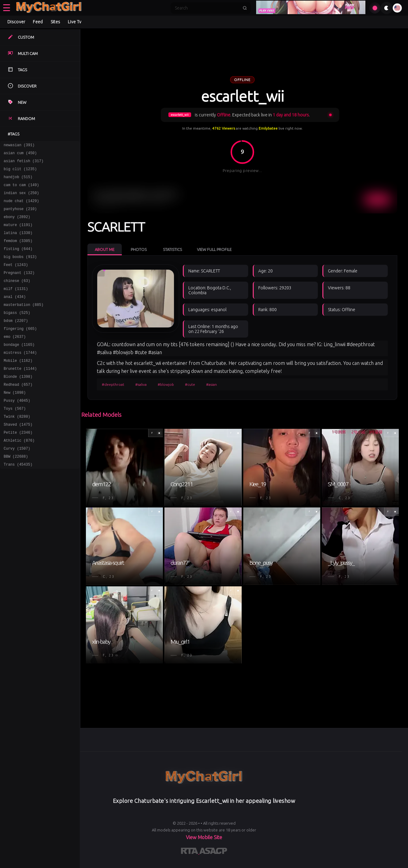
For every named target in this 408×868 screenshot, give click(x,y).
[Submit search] (245, 8)
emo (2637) (15, 360)
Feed (38, 22)
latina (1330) (18, 244)
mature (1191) (18, 235)
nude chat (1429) (21, 208)
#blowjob (166, 384)
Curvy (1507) (17, 484)
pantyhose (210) (20, 217)
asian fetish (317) (24, 164)
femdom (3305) (18, 253)
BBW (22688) (16, 493)
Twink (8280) (17, 449)
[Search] (207, 8)
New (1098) (15, 422)
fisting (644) (18, 262)
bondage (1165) (19, 368)
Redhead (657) (18, 413)
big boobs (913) (20, 270)
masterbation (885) (24, 324)
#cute (190, 384)
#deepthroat (113, 384)
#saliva (141, 384)
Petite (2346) (18, 466)
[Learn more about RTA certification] (190, 852)
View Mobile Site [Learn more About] (204, 837)
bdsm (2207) (16, 342)
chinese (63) (17, 297)
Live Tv (75, 22)
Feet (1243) (16, 279)
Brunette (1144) (20, 395)
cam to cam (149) (21, 190)
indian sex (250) (21, 199)
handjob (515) (18, 181)
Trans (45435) (18, 502)
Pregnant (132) (19, 288)
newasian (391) (19, 146)
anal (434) (15, 315)
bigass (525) (17, 333)
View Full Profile (214, 249)
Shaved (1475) (18, 457)
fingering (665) (20, 351)
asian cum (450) (20, 155)
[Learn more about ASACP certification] (213, 852)
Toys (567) (15, 440)
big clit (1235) (20, 172)
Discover (16, 22)
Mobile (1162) (18, 386)
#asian (212, 384)
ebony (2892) (17, 226)
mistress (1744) (20, 377)
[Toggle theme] (387, 8)
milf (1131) (16, 306)
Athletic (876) (19, 475)
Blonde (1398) (18, 404)
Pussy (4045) (17, 431)
